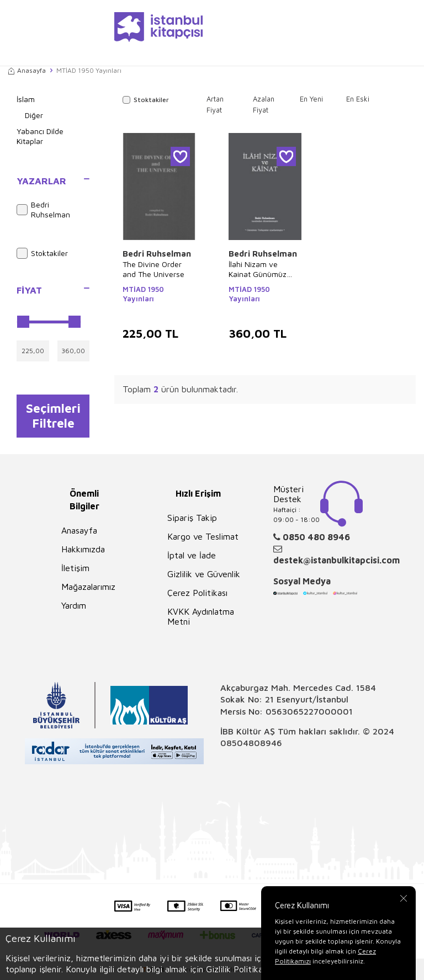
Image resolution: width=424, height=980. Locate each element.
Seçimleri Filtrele (53, 416)
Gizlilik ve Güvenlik (204, 574)
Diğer (34, 115)
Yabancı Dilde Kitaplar (40, 136)
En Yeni (311, 99)
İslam (26, 99)
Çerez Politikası (197, 593)
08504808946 (251, 743)
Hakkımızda (83, 549)
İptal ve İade (192, 555)
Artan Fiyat (215, 104)
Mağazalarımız (88, 587)
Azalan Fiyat (264, 104)
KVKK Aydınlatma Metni (201, 616)
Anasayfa (27, 70)
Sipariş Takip (192, 518)
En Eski (358, 99)
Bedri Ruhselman (43, 210)
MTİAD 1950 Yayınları (143, 294)
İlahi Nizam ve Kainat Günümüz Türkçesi (258, 269)
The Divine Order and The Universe (153, 269)
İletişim (75, 568)
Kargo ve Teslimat (203, 536)
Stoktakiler (42, 253)
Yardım (74, 605)
